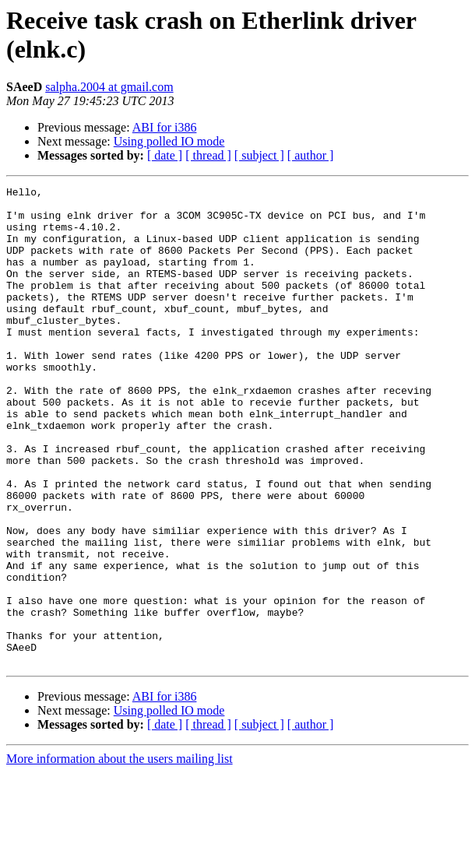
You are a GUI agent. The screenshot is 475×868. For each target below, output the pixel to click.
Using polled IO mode (169, 141)
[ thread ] (208, 155)
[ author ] (311, 155)
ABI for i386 (165, 127)
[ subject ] (259, 155)
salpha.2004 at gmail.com (109, 87)
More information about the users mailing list (120, 854)
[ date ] (165, 155)
